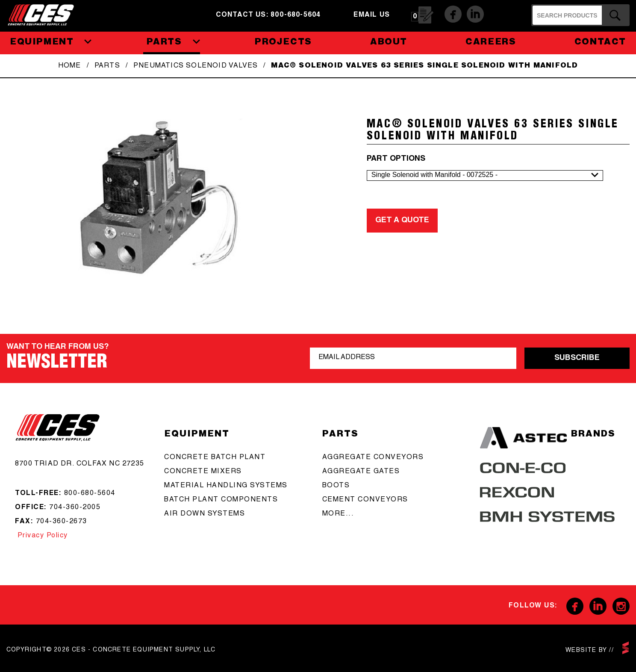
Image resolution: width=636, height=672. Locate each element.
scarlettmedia (626, 648)
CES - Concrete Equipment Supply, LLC (46, 15)
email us (372, 15)
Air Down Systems (205, 514)
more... (338, 514)
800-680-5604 (90, 494)
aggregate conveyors (373, 458)
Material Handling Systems (226, 486)
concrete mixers (203, 472)
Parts (107, 66)
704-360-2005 (75, 508)
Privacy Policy (41, 536)
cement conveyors (365, 500)
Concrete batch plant (215, 458)
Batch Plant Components (221, 500)
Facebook (453, 14)
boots (336, 486)
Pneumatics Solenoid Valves (196, 66)
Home (70, 66)
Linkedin (475, 14)
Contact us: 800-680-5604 (268, 15)
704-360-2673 (62, 522)
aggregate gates (361, 472)
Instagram (621, 606)
